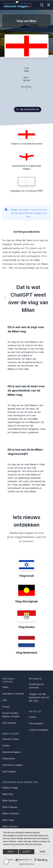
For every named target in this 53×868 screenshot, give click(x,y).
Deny (11, 852)
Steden (6, 746)
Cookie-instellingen (39, 730)
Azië (5, 700)
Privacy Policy (29, 864)
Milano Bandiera (11, 814)
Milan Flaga (8, 820)
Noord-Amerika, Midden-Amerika (11, 715)
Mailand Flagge (10, 788)
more (42, 852)
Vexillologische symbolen (36, 686)
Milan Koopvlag (28, 109)
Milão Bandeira (10, 826)
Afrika (5, 687)
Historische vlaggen (13, 765)
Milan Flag (8, 794)
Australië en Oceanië (13, 694)
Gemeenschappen (12, 752)
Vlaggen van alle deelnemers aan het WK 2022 (39, 697)
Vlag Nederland (26, 653)
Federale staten (11, 739)
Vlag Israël (26, 576)
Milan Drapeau (10, 807)
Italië (27, 71)
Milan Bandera (10, 801)
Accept (26, 852)
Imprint (22, 864)
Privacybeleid (36, 723)
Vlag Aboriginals (27, 601)
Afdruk (32, 717)
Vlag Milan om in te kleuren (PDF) (27, 191)
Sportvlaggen (9, 771)
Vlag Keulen (27, 627)
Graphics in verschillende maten (27, 144)
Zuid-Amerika (9, 723)
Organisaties (9, 758)
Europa (6, 707)
